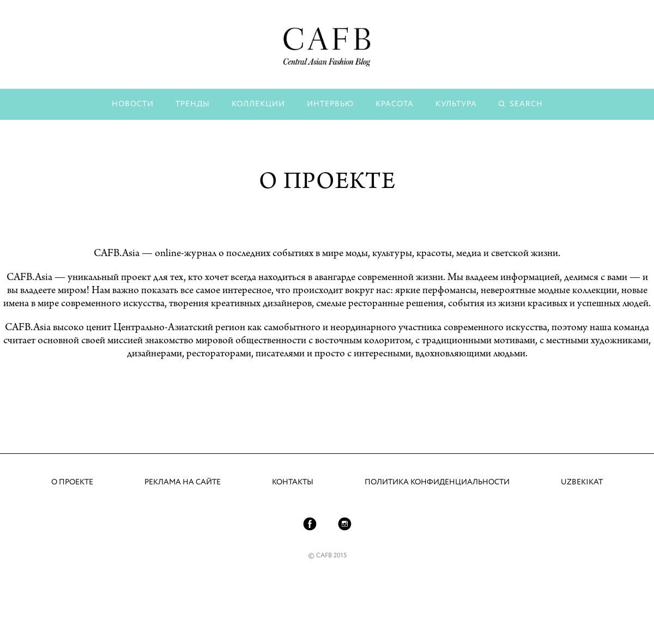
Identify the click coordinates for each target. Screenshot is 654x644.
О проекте (72, 482)
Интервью (330, 104)
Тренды (193, 104)
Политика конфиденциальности (437, 482)
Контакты (293, 482)
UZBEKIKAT (582, 482)
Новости (133, 104)
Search (526, 104)
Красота (395, 104)
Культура (456, 104)
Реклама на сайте (183, 482)
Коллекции (258, 104)
